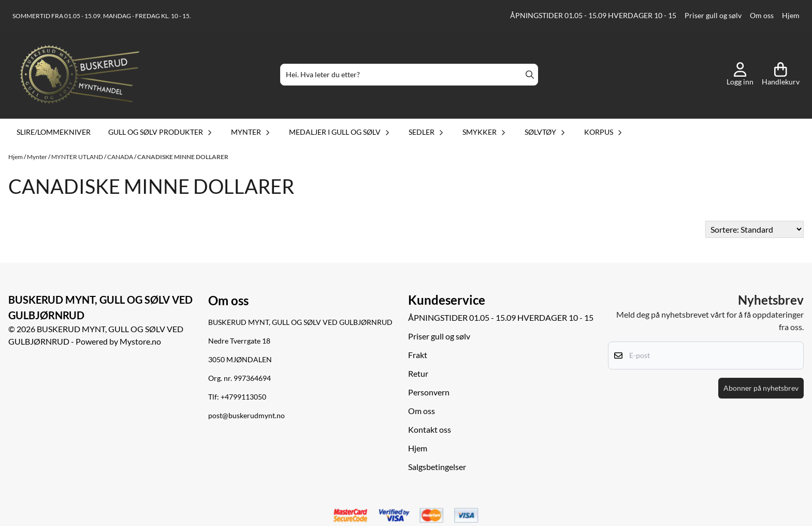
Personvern (429, 392)
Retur (418, 373)
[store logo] (80, 75)
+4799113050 (243, 397)
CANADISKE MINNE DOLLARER (183, 157)
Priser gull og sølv (713, 16)
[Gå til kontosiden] (740, 75)
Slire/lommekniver (54, 132)
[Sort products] (755, 229)
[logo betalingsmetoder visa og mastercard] (406, 516)
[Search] (530, 75)
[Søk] (409, 75)
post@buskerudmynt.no (247, 416)
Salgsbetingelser (437, 467)
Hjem (791, 16)
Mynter (38, 157)
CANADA (121, 157)
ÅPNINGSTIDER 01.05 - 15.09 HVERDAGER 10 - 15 (593, 16)
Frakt (418, 355)
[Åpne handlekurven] (781, 75)
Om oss (762, 16)
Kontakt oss (430, 429)
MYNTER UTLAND (78, 157)
